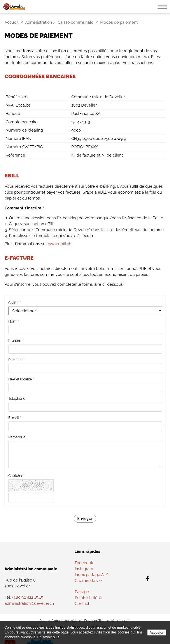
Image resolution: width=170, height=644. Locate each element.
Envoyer (85, 518)
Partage (82, 591)
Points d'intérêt (89, 597)
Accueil (11, 22)
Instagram (84, 568)
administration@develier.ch (29, 603)
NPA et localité (21, 379)
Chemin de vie (88, 580)
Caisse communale (76, 22)
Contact (82, 603)
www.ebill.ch (59, 244)
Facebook (84, 563)
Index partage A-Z (91, 574)
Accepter (157, 633)
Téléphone (17, 398)
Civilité (15, 303)
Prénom (16, 340)
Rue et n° (17, 360)
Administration (39, 22)
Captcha (16, 475)
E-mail (15, 418)
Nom (14, 321)
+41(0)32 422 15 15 (27, 597)
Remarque (17, 437)
